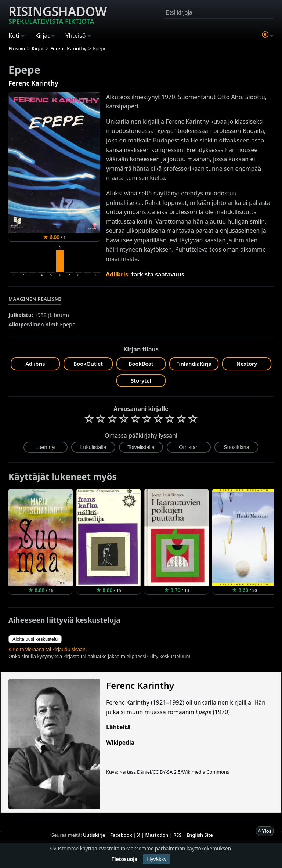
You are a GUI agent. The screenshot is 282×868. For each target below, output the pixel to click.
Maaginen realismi (35, 299)
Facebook (121, 835)
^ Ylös (265, 831)
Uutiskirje (94, 835)
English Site (200, 835)
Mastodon (157, 835)
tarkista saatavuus (158, 274)
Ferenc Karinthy (33, 83)
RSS (177, 835)
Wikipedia (120, 742)
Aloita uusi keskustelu (35, 639)
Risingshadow (58, 14)
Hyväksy (157, 859)
